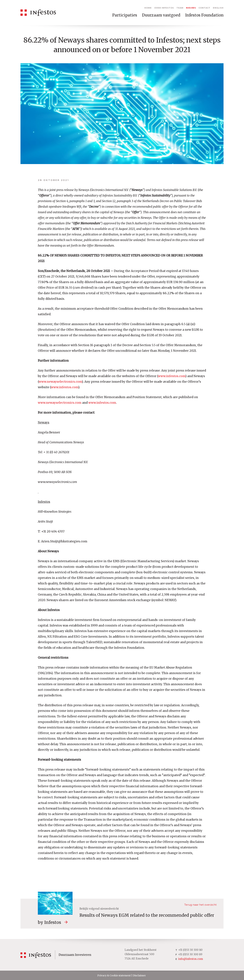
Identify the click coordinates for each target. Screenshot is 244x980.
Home (148, 8)
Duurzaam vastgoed (161, 15)
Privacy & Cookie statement (114, 975)
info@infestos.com (191, 959)
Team (180, 8)
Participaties (125, 15)
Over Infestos (164, 8)
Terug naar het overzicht (200, 905)
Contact (204, 8)
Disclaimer (139, 975)
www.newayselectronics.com (60, 382)
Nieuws (191, 8)
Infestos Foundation (204, 15)
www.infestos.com (172, 376)
